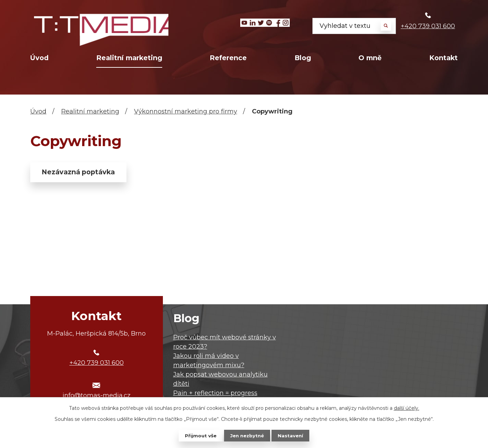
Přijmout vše (199, 435)
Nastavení (292, 435)
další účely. (407, 408)
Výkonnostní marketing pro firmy (186, 111)
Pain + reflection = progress (215, 393)
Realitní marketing (129, 58)
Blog (303, 58)
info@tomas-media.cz (97, 395)
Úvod (39, 58)
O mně (370, 58)
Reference (228, 58)
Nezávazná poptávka (82, 173)
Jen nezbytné (247, 435)
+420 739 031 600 (428, 26)
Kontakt (443, 58)
